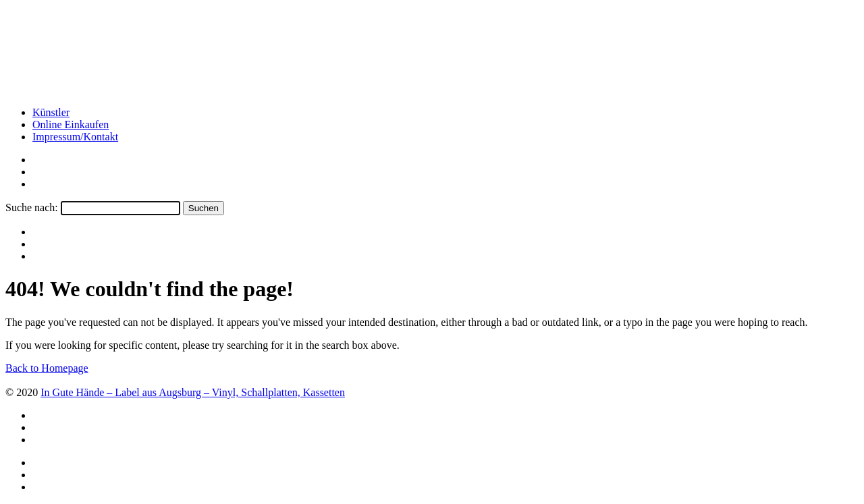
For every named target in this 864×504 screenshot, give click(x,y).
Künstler (51, 112)
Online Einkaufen (71, 124)
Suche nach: (32, 207)
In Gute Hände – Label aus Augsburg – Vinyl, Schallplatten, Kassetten (193, 392)
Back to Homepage (47, 368)
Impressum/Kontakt (75, 137)
